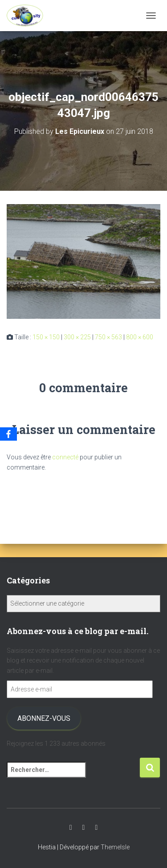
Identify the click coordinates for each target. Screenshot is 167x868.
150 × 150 (46, 337)
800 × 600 (140, 337)
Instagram (84, 828)
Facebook (96, 828)
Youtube (71, 828)
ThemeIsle (115, 847)
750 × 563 (108, 337)
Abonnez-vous (44, 718)
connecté (65, 457)
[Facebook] (8, 434)
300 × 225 (77, 337)
